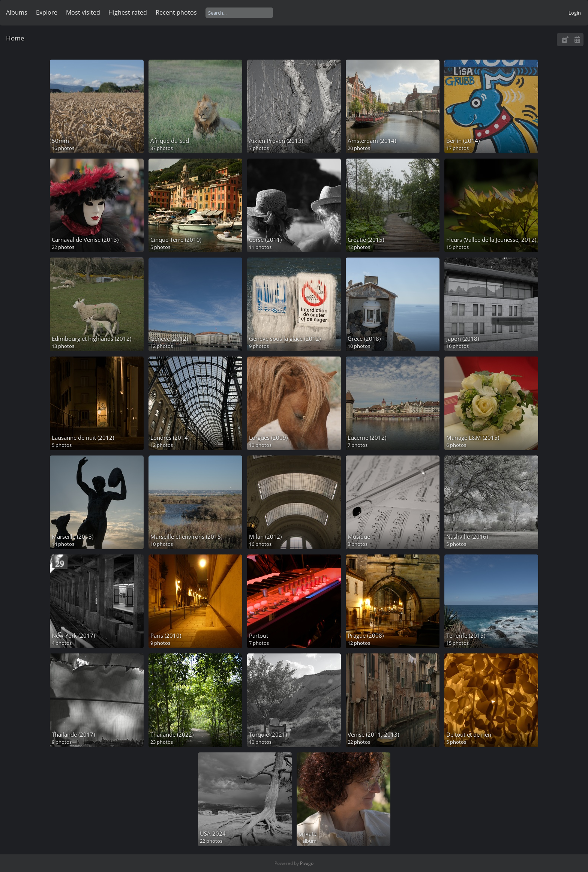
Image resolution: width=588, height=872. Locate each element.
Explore (47, 12)
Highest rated (128, 12)
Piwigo (307, 863)
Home (15, 38)
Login (575, 13)
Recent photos (176, 12)
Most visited (83, 12)
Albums (17, 12)
